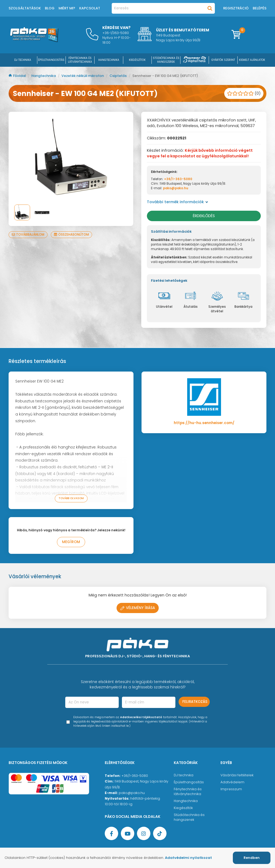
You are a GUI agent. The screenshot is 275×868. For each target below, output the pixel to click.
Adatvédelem (232, 782)
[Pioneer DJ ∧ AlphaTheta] (195, 60)
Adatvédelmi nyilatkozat (188, 858)
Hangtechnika (44, 76)
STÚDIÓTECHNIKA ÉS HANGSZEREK (166, 60)
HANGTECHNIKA (109, 60)
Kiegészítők (183, 808)
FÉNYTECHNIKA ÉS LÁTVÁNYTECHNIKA (80, 60)
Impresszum (231, 789)
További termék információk (178, 202)
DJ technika (184, 775)
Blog (50, 8)
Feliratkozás (195, 702)
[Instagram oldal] (144, 833)
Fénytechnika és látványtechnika (188, 791)
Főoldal (18, 76)
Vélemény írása (138, 608)
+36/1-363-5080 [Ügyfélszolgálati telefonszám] (135, 776)
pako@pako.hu (176, 188)
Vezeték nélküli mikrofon (83, 76)
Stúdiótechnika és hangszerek (189, 817)
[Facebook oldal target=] (111, 833)
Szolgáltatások (25, 8)
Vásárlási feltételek (237, 775)
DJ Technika (23, 60)
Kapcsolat (90, 8)
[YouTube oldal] (128, 833)
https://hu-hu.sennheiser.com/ (204, 423)
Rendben (252, 858)
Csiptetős (119, 76)
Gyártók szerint (223, 60)
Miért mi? (67, 8)
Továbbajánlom (28, 235)
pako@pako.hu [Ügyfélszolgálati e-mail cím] (132, 793)
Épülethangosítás (189, 782)
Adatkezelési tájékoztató (141, 717)
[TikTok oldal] (160, 833)
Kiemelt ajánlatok (252, 60)
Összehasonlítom (71, 235)
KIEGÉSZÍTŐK (137, 60)
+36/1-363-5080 (178, 179)
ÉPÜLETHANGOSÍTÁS (51, 60)
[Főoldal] (34, 41)
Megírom (71, 542)
